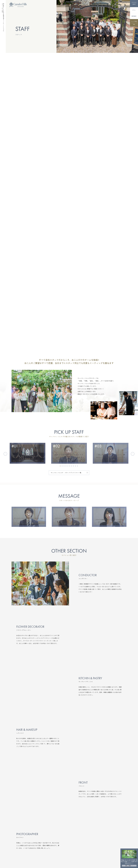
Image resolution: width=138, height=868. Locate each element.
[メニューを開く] (134, 4)
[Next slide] (133, 454)
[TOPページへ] (18, 5)
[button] (60, 466)
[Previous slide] (5, 454)
